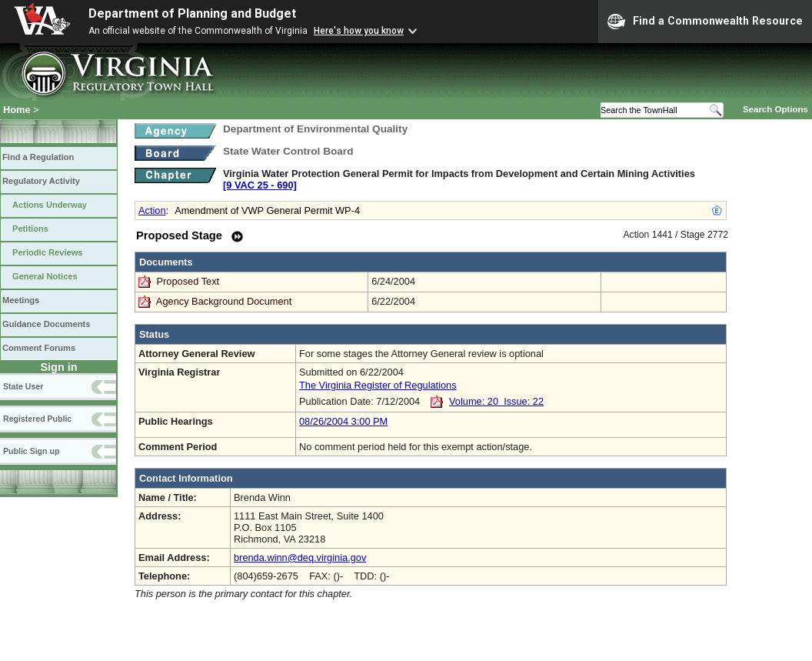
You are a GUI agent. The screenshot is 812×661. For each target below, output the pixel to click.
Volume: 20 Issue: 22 (496, 401)
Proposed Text (190, 281)
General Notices (45, 276)
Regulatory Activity (41, 181)
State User (23, 386)
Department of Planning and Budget (192, 13)
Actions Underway (50, 205)
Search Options (775, 109)
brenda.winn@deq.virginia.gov (300, 558)
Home (17, 110)
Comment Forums (39, 348)
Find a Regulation (38, 157)
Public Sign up (31, 451)
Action (152, 210)
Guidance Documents (46, 324)
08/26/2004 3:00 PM (343, 421)
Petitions (30, 229)
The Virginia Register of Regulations (378, 385)
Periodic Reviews (48, 252)
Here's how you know (359, 31)
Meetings (21, 300)
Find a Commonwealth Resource (705, 22)
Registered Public (37, 419)
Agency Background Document (224, 301)
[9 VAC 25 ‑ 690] (260, 185)
